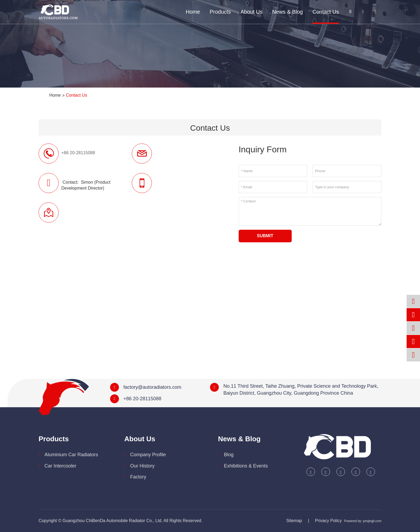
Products (220, 12)
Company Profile (148, 455)
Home (193, 12)
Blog (229, 455)
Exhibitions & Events (246, 466)
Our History (142, 466)
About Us (252, 12)
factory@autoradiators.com (152, 387)
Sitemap (294, 521)
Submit (265, 236)
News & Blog (288, 12)
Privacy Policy (328, 521)
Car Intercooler (60, 466)
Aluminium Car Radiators (71, 455)
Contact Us (326, 12)
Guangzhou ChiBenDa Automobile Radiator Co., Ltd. (112, 521)
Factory (138, 477)
